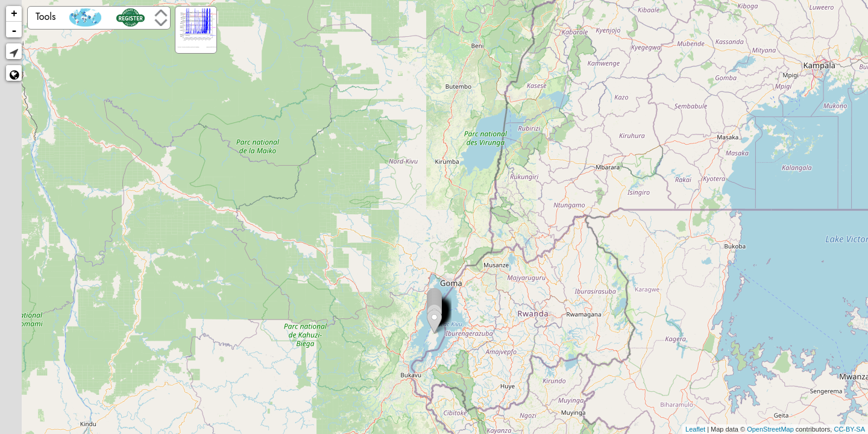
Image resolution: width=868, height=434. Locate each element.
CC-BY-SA (849, 429)
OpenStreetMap (770, 429)
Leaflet (695, 429)
